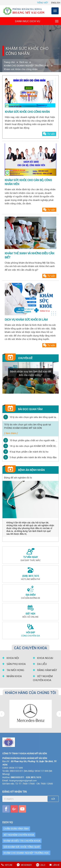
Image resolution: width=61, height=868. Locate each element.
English (56, 3)
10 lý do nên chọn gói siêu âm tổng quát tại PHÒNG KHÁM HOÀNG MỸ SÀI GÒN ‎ (34, 417)
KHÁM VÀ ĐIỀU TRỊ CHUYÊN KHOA (22, 841)
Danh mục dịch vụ (37, 21)
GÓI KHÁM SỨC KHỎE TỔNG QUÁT (22, 847)
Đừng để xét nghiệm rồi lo (18, 478)
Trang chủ (9, 62)
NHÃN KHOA (12, 676)
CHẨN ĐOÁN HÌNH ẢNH (16, 829)
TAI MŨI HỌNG (13, 670)
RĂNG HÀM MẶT (45, 670)
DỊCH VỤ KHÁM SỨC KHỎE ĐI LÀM (26, 319)
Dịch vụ (24, 62)
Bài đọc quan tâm (30, 409)
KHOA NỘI (11, 658)
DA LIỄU (40, 664)
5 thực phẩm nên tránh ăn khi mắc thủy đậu (33, 457)
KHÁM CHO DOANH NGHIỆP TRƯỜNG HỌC (27, 66)
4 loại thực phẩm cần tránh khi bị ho (29, 452)
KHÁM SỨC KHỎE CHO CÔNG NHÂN (27, 112)
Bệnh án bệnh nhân (31, 470)
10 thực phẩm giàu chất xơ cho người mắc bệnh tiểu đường (34, 440)
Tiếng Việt (43, 3)
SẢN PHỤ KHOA (14, 664)
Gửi (53, 799)
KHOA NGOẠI (43, 658)
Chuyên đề (25, 358)
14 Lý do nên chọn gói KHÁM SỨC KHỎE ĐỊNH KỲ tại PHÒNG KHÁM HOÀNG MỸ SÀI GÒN (34, 446)
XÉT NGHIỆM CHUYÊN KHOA (43, 678)
